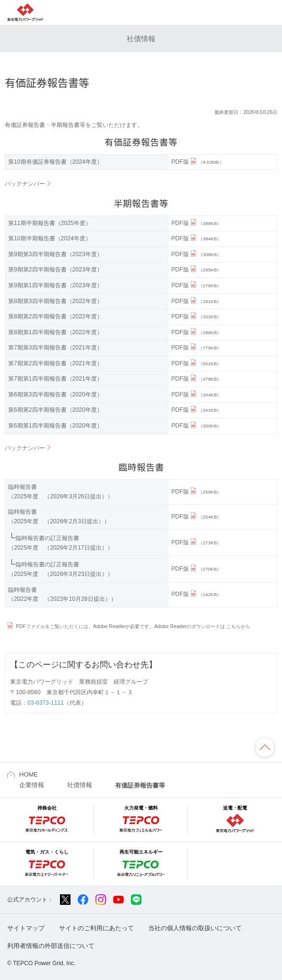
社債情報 (141, 39)
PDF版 (197, 162)
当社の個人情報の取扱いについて (195, 928)
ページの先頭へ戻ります (265, 747)
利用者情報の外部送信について (51, 946)
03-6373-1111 (46, 703)
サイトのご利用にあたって (96, 928)
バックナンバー (25, 184)
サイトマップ (26, 928)
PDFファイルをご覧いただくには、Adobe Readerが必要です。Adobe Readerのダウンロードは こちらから (133, 626)
